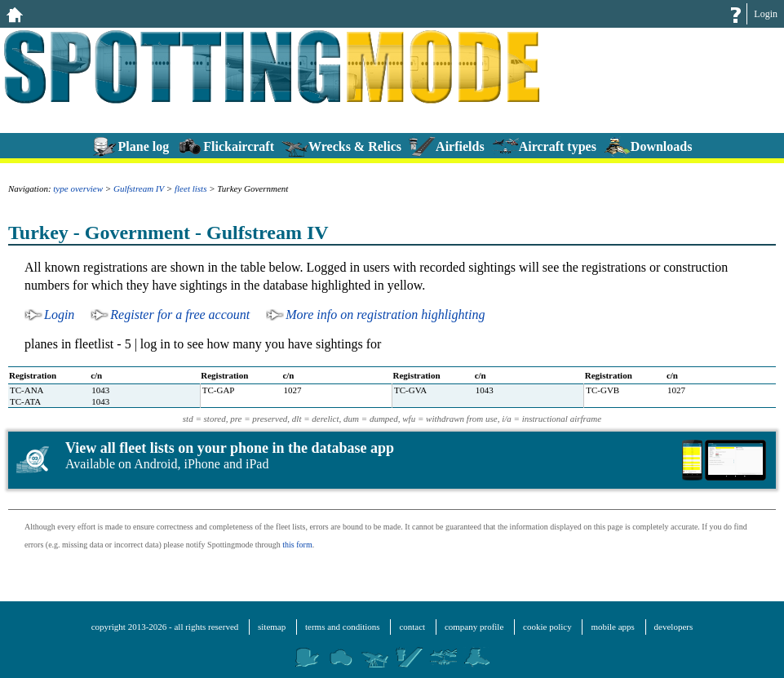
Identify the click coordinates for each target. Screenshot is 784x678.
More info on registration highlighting (385, 315)
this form (297, 545)
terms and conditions (343, 627)
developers (674, 627)
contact (412, 627)
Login (766, 14)
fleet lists (190, 188)
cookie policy (547, 627)
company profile (474, 627)
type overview (78, 188)
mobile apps (612, 627)
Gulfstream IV (139, 188)
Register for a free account (180, 315)
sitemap (272, 627)
